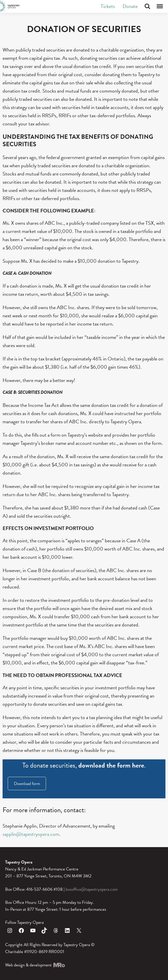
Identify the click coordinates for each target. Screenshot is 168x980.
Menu (160, 6)
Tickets (108, 6)
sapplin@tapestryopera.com (31, 834)
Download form (27, 784)
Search (147, 6)
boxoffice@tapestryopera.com (92, 889)
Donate (130, 6)
